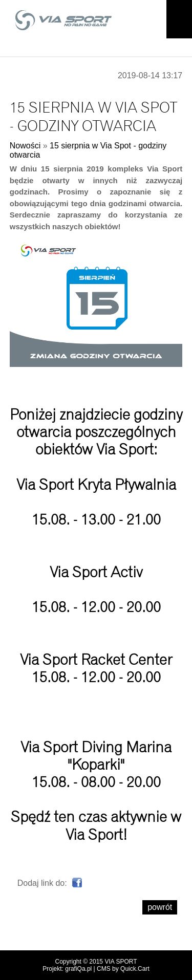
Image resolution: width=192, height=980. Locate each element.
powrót (160, 907)
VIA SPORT (121, 962)
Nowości (25, 146)
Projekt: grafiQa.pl (67, 969)
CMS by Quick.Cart (123, 969)
